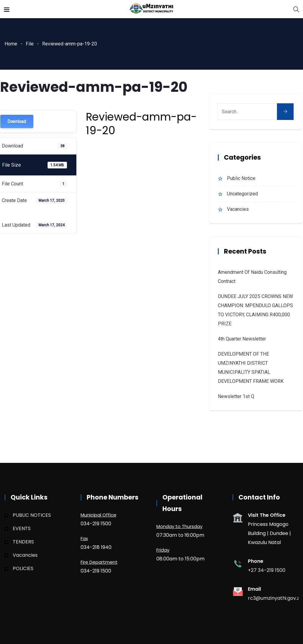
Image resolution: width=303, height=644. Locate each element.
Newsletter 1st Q (236, 396)
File (30, 44)
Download (17, 121)
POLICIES (23, 568)
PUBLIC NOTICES (32, 515)
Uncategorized (242, 194)
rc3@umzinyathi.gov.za (275, 598)
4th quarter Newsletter (242, 339)
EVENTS (22, 528)
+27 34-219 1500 (267, 570)
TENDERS (23, 542)
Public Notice (241, 178)
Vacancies (238, 209)
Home (11, 44)
